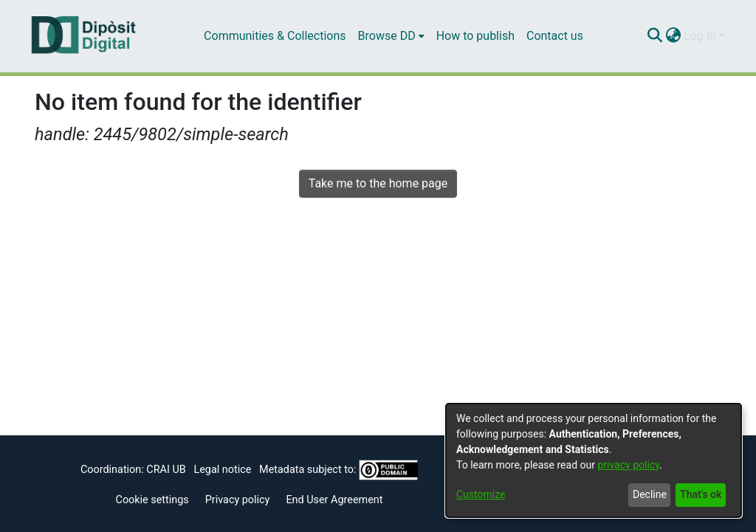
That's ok (701, 494)
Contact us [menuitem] (555, 36)
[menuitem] (391, 36)
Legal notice (222, 470)
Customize (481, 494)
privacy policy (628, 465)
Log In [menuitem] (700, 36)
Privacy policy (238, 500)
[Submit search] (654, 36)
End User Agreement (334, 500)
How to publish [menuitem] (475, 36)
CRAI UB (166, 470)
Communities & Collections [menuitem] (275, 36)
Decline (650, 494)
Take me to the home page (378, 183)
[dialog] (594, 460)
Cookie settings (152, 500)
